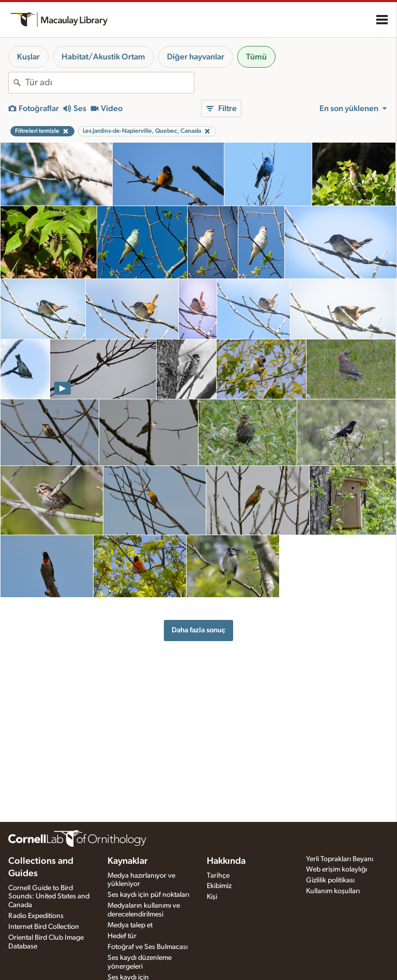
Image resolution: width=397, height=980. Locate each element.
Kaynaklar (128, 861)
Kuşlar (28, 57)
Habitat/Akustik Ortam (103, 57)
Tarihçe (218, 876)
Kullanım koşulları (333, 891)
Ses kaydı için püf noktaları (148, 895)
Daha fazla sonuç (198, 630)
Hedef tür (122, 936)
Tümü (256, 57)
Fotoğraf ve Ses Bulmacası (148, 947)
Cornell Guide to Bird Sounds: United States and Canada (49, 897)
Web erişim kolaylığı (337, 869)
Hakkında (226, 861)
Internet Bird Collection (44, 927)
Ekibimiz (219, 886)
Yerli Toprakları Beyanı (340, 859)
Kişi (212, 897)
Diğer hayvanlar (196, 57)
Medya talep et (130, 925)
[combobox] (110, 83)
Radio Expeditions (36, 916)
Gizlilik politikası (330, 880)
